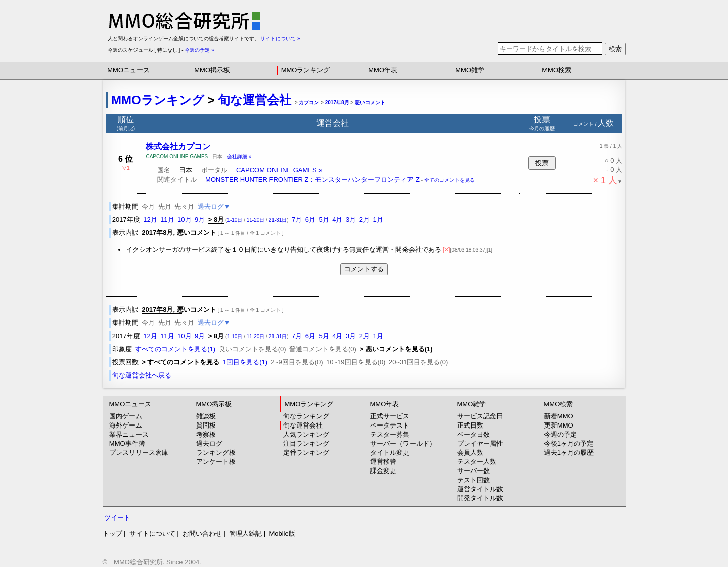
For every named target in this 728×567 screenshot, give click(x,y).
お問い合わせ (202, 533)
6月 (310, 220)
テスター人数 (477, 462)
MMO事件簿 (127, 443)
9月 (200, 220)
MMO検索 (557, 70)
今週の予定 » (199, 50)
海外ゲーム (126, 425)
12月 (150, 220)
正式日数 (470, 425)
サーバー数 (473, 471)
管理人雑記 (245, 533)
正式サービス (390, 416)
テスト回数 (473, 480)
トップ (112, 533)
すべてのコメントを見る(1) (175, 349)
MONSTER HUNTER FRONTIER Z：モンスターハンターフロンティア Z (312, 180)
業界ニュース (129, 434)
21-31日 (278, 220)
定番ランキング (306, 453)
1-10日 (235, 220)
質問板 (206, 425)
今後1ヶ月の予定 (569, 443)
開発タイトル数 (480, 498)
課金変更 (383, 471)
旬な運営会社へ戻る (142, 375)
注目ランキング (306, 443)
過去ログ (209, 443)
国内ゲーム (126, 416)
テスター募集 (390, 434)
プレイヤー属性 (480, 443)
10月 (184, 220)
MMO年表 (383, 70)
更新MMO (559, 425)
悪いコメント (370, 102)
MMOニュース (128, 70)
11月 (167, 220)
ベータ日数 (473, 434)
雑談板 (206, 416)
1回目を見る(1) (245, 362)
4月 (337, 220)
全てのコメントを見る (449, 180)
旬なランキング (306, 416)
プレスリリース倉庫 (139, 453)
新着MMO (559, 416)
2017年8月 (337, 102)
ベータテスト (390, 425)
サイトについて (152, 533)
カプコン (309, 102)
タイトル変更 (390, 453)
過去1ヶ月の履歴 (569, 453)
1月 (378, 220)
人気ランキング (306, 434)
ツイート (117, 518)
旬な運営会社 (255, 100)
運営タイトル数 (480, 489)
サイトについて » (280, 39)
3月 (351, 220)
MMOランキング (306, 70)
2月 (365, 220)
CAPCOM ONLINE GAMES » (279, 170)
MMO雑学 (470, 70)
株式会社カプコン (178, 146)
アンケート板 (216, 462)
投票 (542, 163)
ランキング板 (216, 453)
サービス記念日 (480, 416)
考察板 (206, 434)
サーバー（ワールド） (403, 443)
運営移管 (383, 462)
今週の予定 (560, 434)
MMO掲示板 (212, 70)
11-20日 (256, 220)
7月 (297, 220)
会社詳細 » (239, 156)
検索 (615, 49)
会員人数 (470, 453)
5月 (324, 220)
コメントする (364, 269)
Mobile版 (282, 533)
